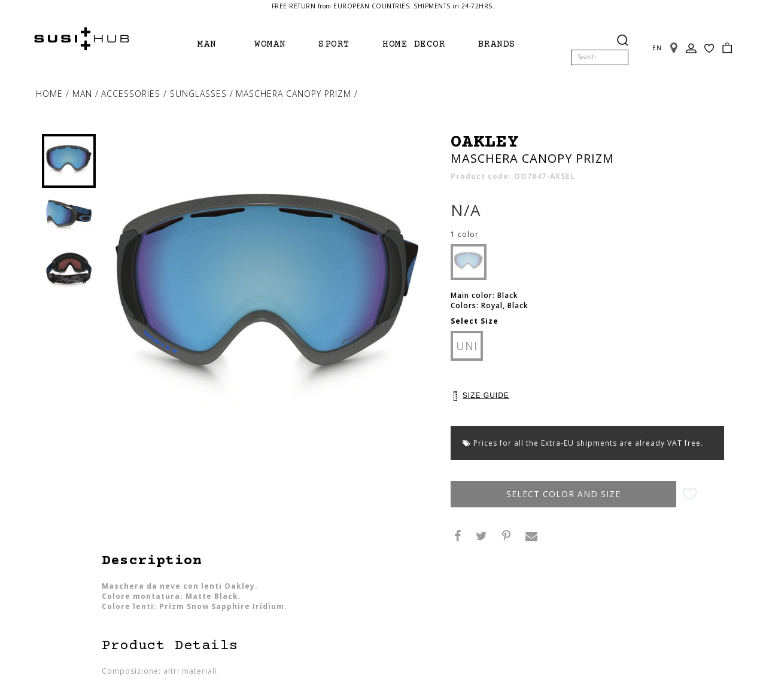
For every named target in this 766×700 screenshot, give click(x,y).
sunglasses (200, 94)
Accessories (132, 94)
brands (497, 44)
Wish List (709, 41)
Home (51, 94)
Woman (270, 44)
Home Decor (414, 44)
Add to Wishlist (710, 494)
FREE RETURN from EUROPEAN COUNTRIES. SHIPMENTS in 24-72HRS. (383, 6)
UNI (467, 346)
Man (207, 44)
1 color (465, 235)
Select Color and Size (574, 494)
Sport (334, 44)
